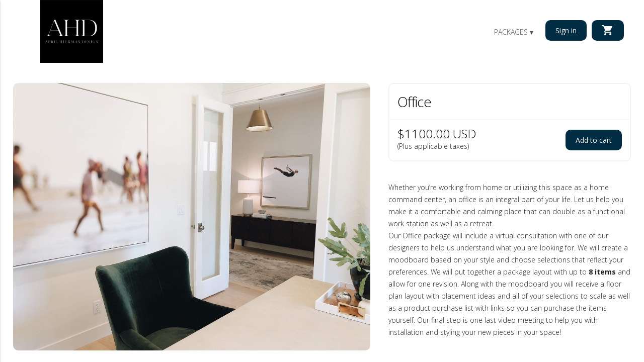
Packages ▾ (514, 32)
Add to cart (594, 140)
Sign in (566, 30)
